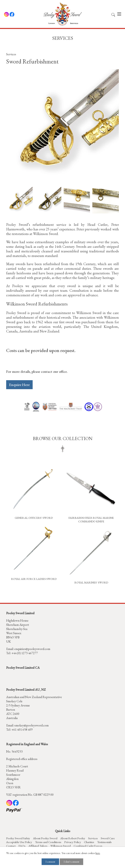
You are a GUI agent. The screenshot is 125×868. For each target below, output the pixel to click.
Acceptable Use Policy (19, 842)
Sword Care (108, 838)
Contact (11, 846)
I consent (50, 862)
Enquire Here (19, 385)
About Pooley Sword (45, 838)
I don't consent (71, 862)
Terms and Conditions (48, 842)
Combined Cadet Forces (88, 846)
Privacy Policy (73, 842)
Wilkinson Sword (61, 846)
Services (11, 54)
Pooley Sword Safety (18, 838)
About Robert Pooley (73, 838)
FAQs (22, 846)
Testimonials (104, 842)
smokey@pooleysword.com (31, 725)
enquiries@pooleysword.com (32, 649)
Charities (89, 842)
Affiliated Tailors (38, 846)
